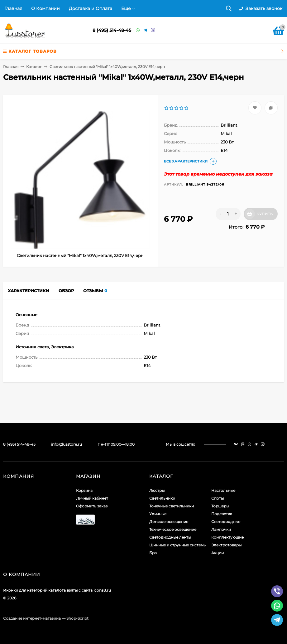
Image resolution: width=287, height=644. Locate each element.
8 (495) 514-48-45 (112, 30)
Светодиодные (226, 522)
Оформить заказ (92, 506)
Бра (153, 553)
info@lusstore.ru (67, 444)
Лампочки (221, 529)
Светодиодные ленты (170, 537)
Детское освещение (169, 522)
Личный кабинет (92, 498)
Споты (218, 498)
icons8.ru (102, 590)
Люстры (157, 490)
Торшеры (220, 506)
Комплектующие (227, 537)
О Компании (45, 8)
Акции (218, 553)
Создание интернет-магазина (32, 618)
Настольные (223, 490)
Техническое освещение (173, 529)
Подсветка (222, 514)
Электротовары (226, 545)
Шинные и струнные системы (178, 545)
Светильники (162, 498)
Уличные (158, 514)
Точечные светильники (172, 506)
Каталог (34, 67)
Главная (13, 8)
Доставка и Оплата (91, 8)
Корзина (84, 490)
